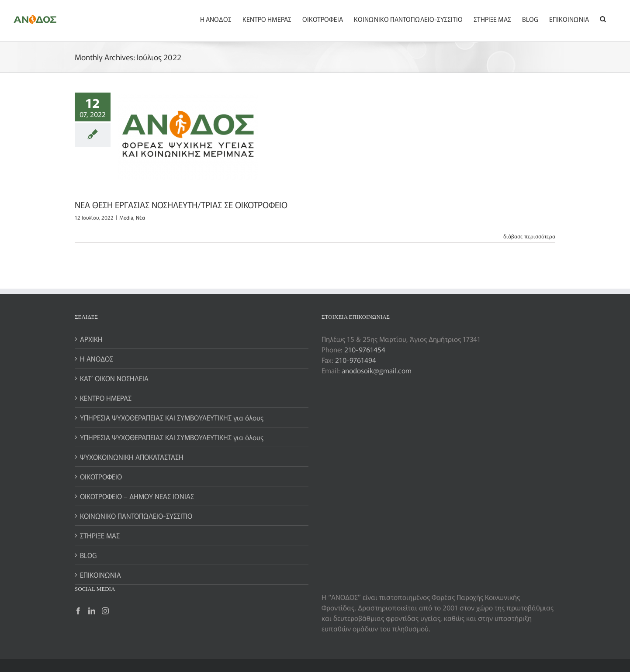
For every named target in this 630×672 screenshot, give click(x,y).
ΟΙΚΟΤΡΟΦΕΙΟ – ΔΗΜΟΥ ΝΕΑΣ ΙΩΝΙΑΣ (137, 496)
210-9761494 (356, 360)
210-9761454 (365, 349)
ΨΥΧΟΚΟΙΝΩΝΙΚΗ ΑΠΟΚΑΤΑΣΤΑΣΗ (132, 457)
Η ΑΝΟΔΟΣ (97, 358)
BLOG (88, 555)
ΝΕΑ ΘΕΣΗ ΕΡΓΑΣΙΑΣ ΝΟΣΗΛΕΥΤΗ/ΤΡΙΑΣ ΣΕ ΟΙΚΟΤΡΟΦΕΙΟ (181, 205)
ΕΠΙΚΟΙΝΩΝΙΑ (100, 575)
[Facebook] (78, 611)
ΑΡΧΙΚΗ (91, 339)
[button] (603, 18)
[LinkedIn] (92, 611)
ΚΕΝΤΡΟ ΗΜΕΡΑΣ (106, 398)
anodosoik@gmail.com (377, 370)
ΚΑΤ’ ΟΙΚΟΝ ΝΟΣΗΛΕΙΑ (114, 378)
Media (126, 217)
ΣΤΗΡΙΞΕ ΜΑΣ (100, 535)
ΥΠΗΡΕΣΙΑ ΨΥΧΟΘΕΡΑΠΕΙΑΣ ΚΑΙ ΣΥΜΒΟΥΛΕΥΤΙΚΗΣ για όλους (172, 417)
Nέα (140, 217)
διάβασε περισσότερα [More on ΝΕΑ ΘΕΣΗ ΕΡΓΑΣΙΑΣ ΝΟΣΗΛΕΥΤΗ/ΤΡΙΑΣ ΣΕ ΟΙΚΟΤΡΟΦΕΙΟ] (529, 236)
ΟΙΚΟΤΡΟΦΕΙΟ (101, 476)
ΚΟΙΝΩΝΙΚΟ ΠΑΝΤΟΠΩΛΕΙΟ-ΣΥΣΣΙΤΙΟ (136, 516)
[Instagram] (105, 611)
